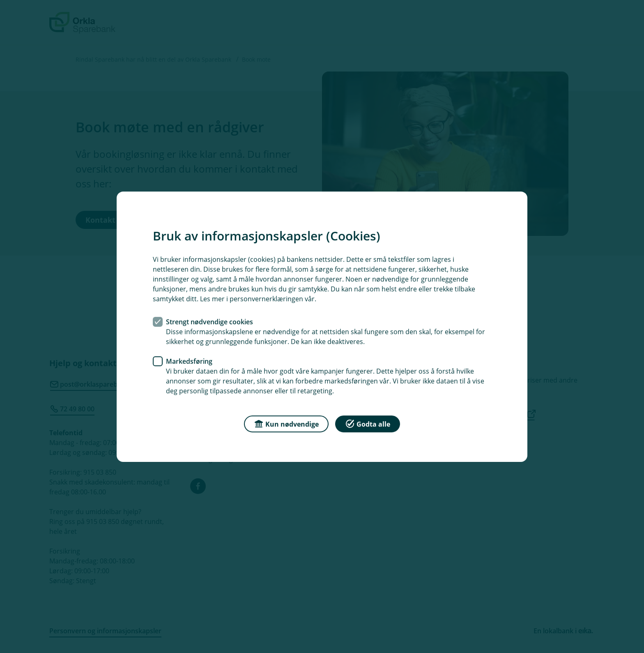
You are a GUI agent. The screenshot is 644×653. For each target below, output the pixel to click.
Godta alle (368, 423)
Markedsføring (189, 361)
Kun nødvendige (286, 423)
